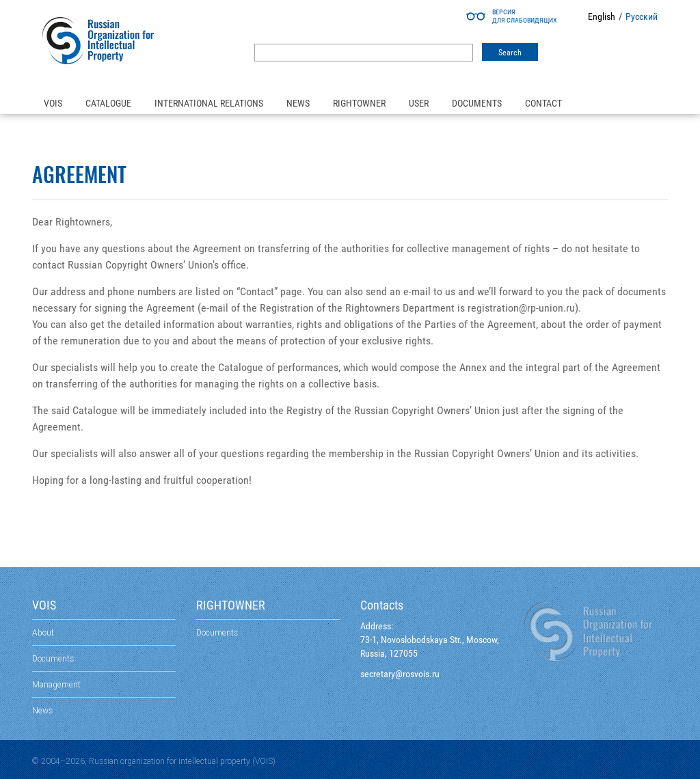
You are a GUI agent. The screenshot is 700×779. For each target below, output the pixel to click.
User (419, 103)
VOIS (53, 103)
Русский (642, 16)
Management (56, 684)
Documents (477, 103)
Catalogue (108, 103)
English (602, 16)
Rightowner (359, 103)
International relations (209, 103)
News (298, 103)
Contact (543, 103)
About (43, 632)
